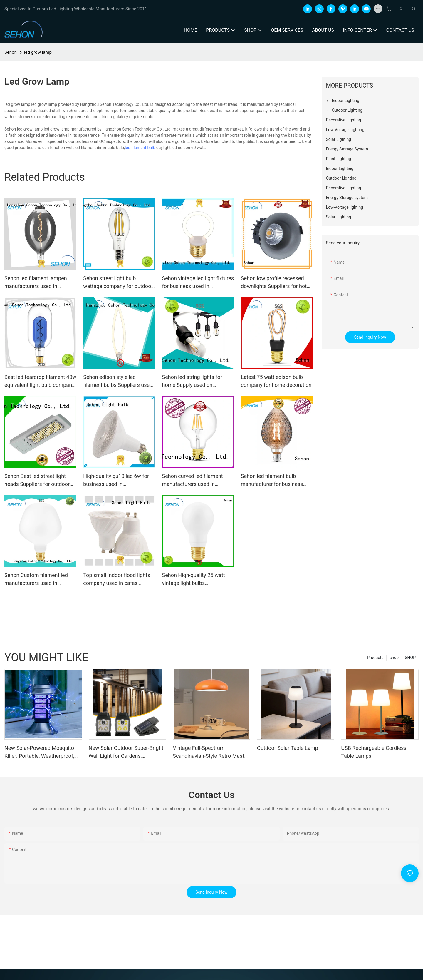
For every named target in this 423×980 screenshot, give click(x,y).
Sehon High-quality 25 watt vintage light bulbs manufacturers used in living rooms (195, 580)
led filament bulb (140, 148)
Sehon (11, 52)
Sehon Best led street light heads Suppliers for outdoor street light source (37, 480)
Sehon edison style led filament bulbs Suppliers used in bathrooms (118, 381)
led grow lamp (38, 52)
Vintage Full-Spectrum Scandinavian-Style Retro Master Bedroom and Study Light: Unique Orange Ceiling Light (211, 752)
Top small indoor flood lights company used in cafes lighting (117, 580)
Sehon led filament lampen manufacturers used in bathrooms (36, 283)
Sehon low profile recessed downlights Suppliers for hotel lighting (276, 283)
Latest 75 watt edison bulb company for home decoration (276, 381)
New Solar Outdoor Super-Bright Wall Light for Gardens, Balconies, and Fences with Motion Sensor (126, 752)
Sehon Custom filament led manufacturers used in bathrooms (36, 580)
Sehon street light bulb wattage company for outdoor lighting (118, 283)
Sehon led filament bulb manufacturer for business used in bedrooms (272, 480)
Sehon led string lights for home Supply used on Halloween (192, 381)
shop (394, 658)
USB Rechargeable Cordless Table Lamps (374, 752)
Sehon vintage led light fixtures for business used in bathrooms (198, 283)
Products (375, 658)
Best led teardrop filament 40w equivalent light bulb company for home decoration (40, 381)
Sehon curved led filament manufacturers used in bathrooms (193, 480)
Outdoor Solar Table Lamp (288, 748)
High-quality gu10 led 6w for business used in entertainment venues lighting (118, 480)
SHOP (410, 658)
